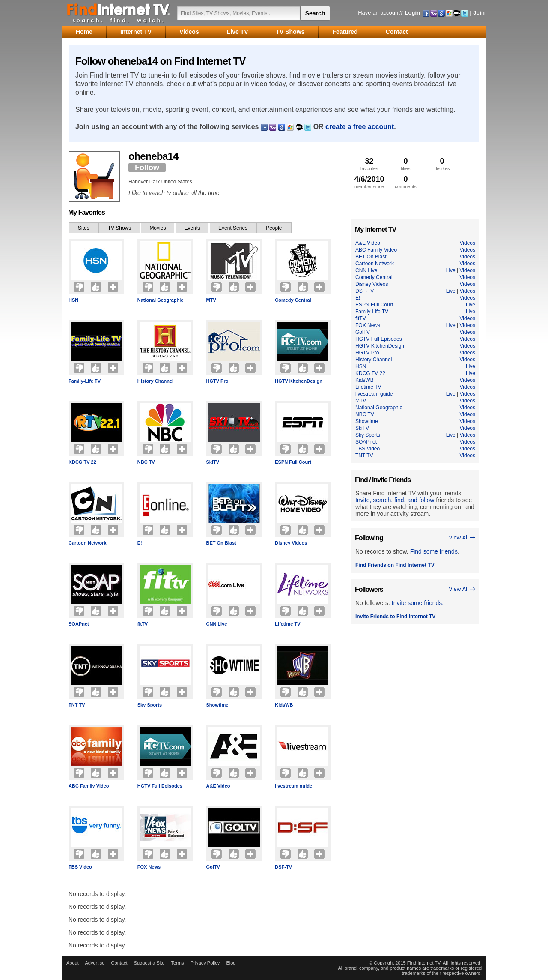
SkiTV (213, 462)
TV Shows (120, 228)
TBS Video (80, 867)
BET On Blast (221, 543)
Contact (119, 963)
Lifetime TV (287, 624)
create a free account (360, 127)
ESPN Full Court (293, 462)
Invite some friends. (418, 603)
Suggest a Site (149, 963)
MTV (211, 300)
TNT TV (77, 705)
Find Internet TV (119, 13)
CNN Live (217, 624)
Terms (177, 963)
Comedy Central (293, 300)
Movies (158, 228)
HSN (73, 300)
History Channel (155, 381)
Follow (147, 168)
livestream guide (293, 786)
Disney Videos (291, 543)
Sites (84, 228)
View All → (462, 538)
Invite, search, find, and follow (395, 500)
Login (412, 13)
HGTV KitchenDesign (299, 381)
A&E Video (218, 786)
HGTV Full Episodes (160, 786)
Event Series (233, 228)
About (73, 963)
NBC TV (146, 462)
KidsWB (284, 705)
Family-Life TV (85, 381)
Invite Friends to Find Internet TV (395, 617)
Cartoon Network (88, 543)
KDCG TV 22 (82, 462)
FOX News (149, 867)
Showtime (217, 705)
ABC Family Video (89, 786)
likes (406, 164)
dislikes (442, 164)
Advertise (95, 963)
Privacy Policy (205, 963)
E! (140, 543)
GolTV (213, 867)
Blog (231, 963)
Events (192, 228)
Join (479, 13)
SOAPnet (79, 624)
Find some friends (434, 551)
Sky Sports (150, 705)
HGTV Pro (217, 381)
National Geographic (161, 300)
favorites (369, 164)
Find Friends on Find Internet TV (395, 565)
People (274, 228)
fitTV (143, 624)
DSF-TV (283, 867)
